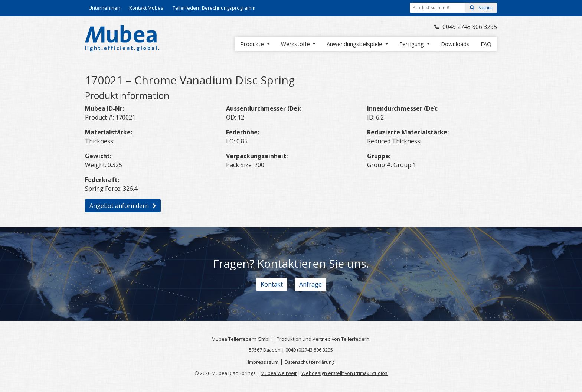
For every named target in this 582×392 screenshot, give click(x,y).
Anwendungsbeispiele (355, 44)
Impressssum (263, 362)
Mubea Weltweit (279, 373)
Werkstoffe (296, 44)
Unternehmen (104, 8)
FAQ (486, 44)
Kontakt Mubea (146, 8)
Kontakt (272, 284)
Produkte (253, 44)
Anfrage (310, 284)
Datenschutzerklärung (310, 362)
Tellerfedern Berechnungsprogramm (214, 8)
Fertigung (412, 44)
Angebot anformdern (119, 206)
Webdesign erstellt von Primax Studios (344, 373)
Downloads (455, 44)
